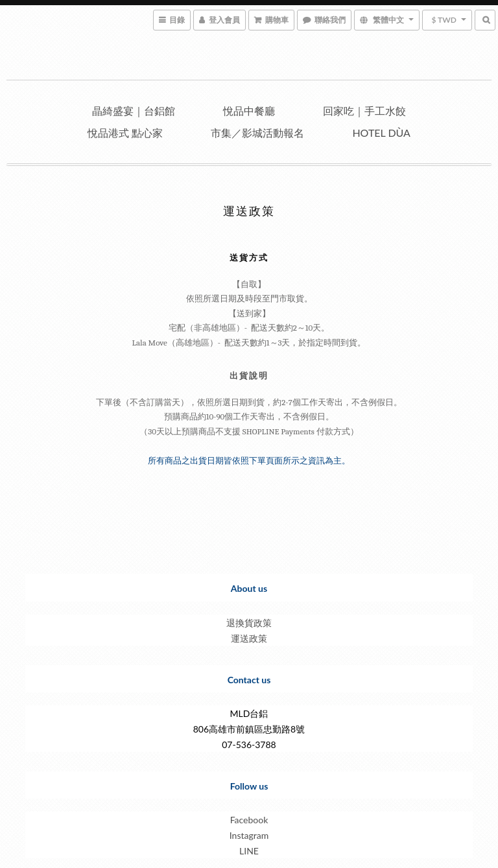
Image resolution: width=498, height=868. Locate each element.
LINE (249, 851)
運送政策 (249, 638)
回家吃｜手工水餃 (364, 111)
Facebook (249, 820)
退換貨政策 (249, 623)
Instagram (249, 835)
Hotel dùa (381, 133)
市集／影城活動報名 (257, 133)
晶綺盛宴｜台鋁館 (134, 111)
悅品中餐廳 (249, 111)
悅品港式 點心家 (125, 133)
